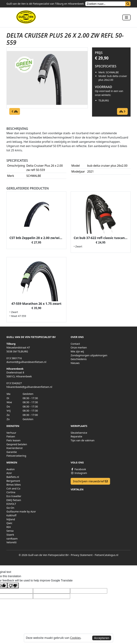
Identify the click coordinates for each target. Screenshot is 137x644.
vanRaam (12, 539)
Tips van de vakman (83, 440)
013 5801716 (14, 358)
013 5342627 (14, 383)
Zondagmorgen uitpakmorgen (89, 355)
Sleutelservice (79, 433)
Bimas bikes (14, 485)
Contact (75, 344)
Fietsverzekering (16, 456)
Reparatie (76, 436)
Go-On (10, 508)
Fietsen (11, 436)
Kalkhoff (11, 515)
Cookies (75, 638)
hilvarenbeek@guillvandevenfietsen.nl (29, 387)
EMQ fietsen (14, 500)
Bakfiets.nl (13, 477)
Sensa (10, 531)
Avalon (11, 469)
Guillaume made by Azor (21, 511)
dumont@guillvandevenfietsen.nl (26, 362)
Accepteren (102, 638)
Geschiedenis (79, 359)
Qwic (9, 523)
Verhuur (11, 433)
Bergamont (13, 481)
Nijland (11, 519)
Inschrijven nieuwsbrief (90, 481)
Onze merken (79, 347)
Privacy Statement (82, 555)
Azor (9, 473)
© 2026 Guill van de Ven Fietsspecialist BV (44, 555)
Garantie (12, 452)
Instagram (79, 473)
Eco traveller (14, 496)
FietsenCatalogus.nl (106, 555)
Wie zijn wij (77, 351)
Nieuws (75, 363)
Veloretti (12, 542)
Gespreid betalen (17, 444)
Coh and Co (13, 488)
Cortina (11, 492)
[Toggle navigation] (126, 17)
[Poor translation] (13, 585)
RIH (9, 527)
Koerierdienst (15, 448)
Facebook (78, 469)
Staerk (10, 535)
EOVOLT (11, 504)
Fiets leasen (13, 440)
